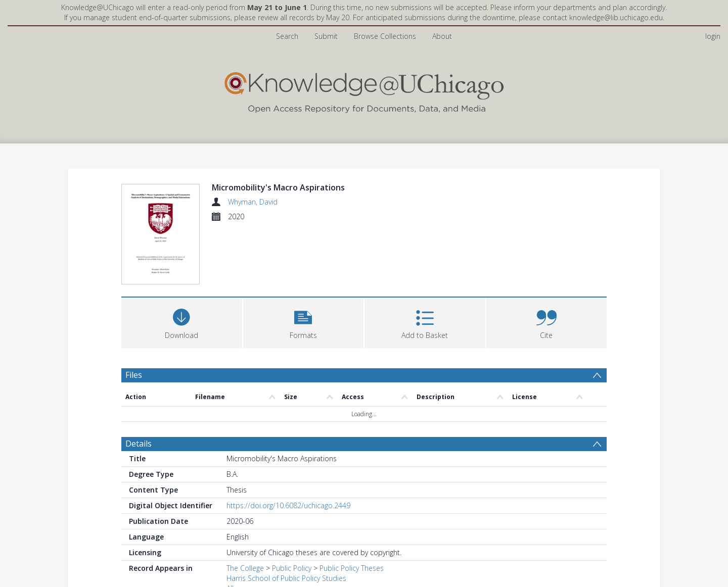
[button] (304, 262)
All (230, 529)
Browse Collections (385, 36)
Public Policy (292, 509)
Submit (326, 36)
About (442, 36)
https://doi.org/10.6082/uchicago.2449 (288, 446)
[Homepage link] (364, 90)
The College (245, 509)
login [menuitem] (713, 36)
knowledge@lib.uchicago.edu (616, 17)
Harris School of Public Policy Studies (286, 519)
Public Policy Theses (352, 509)
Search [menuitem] (287, 36)
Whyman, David (253, 202)
